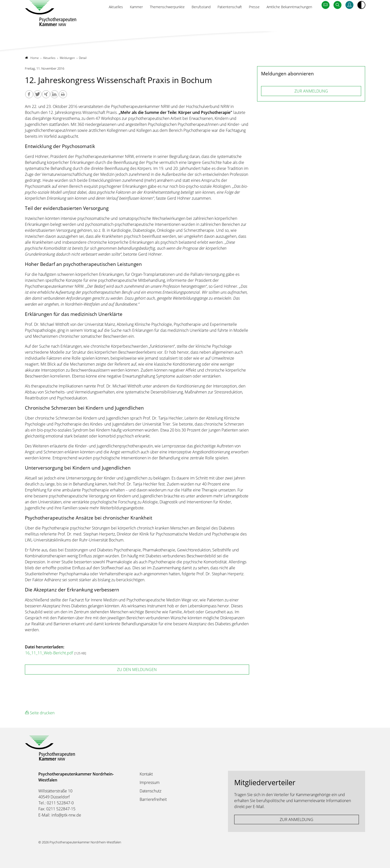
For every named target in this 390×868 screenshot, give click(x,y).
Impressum (150, 782)
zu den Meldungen (137, 670)
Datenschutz (150, 791)
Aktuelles (96, 19)
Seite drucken (40, 713)
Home (32, 58)
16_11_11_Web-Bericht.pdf (50, 653)
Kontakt (146, 774)
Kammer (118, 19)
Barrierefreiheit (153, 799)
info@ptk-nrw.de (66, 815)
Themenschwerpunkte (153, 19)
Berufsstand (190, 19)
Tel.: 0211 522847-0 (56, 803)
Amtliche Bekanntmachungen (286, 19)
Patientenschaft (221, 19)
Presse (248, 19)
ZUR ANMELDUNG (311, 91)
